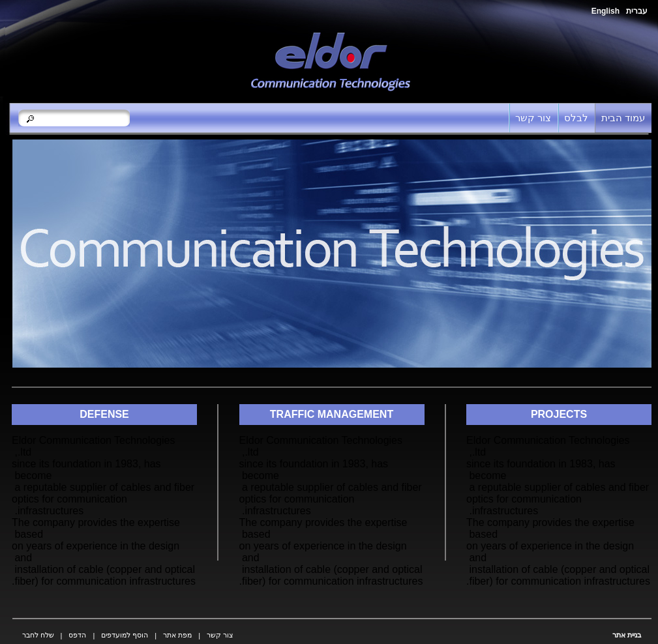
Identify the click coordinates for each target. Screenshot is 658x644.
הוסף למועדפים (125, 635)
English (606, 11)
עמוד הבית (623, 118)
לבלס (576, 118)
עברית (637, 11)
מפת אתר (177, 635)
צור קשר (533, 118)
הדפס (77, 635)
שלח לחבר (38, 635)
